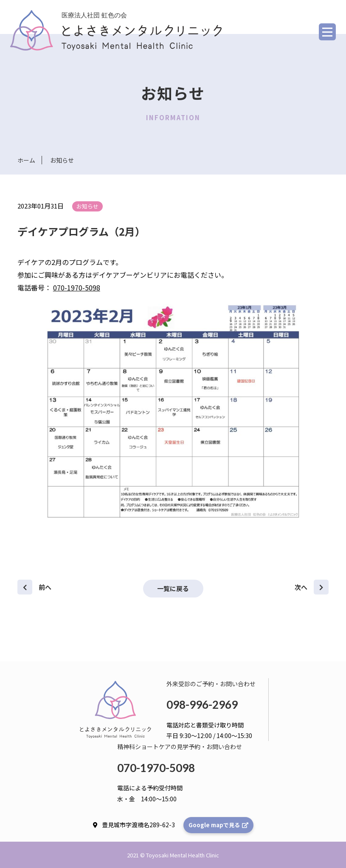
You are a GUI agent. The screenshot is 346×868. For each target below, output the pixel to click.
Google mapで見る (218, 824)
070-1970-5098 (77, 287)
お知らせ (87, 206)
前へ (34, 587)
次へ (312, 587)
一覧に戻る (173, 588)
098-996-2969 (202, 704)
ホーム (26, 160)
